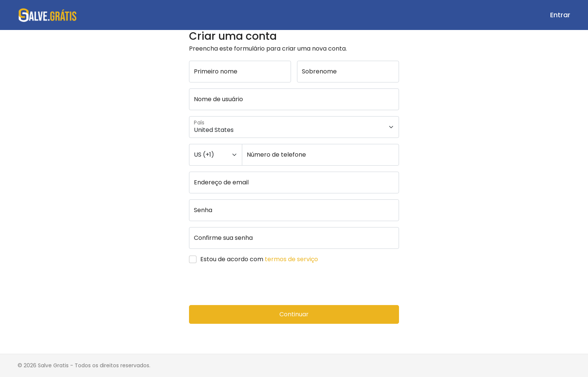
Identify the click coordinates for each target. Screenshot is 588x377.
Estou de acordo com (259, 259)
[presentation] (246, 284)
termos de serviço (291, 259)
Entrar (560, 15)
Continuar (294, 314)
